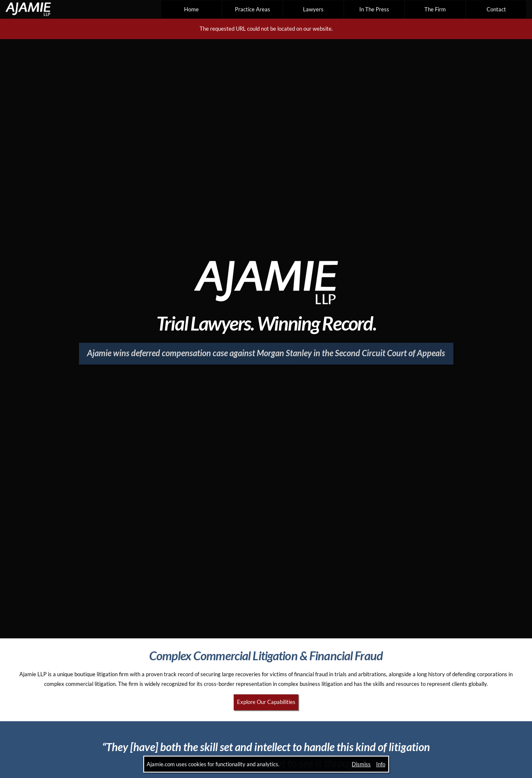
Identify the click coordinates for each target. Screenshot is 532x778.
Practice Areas (253, 9)
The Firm (435, 9)
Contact (496, 9)
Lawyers (313, 9)
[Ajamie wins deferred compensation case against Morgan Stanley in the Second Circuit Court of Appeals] (266, 354)
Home (191, 9)
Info (381, 764)
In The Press (374, 9)
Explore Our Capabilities (266, 702)
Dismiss (361, 764)
